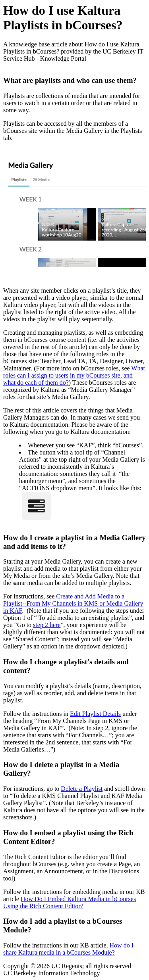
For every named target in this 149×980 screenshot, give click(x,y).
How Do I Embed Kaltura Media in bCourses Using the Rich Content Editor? (70, 902)
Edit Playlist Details (95, 714)
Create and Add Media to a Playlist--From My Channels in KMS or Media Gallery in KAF (73, 603)
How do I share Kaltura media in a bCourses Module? (68, 949)
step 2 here (47, 625)
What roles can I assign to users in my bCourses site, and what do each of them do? (74, 375)
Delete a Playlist (82, 789)
